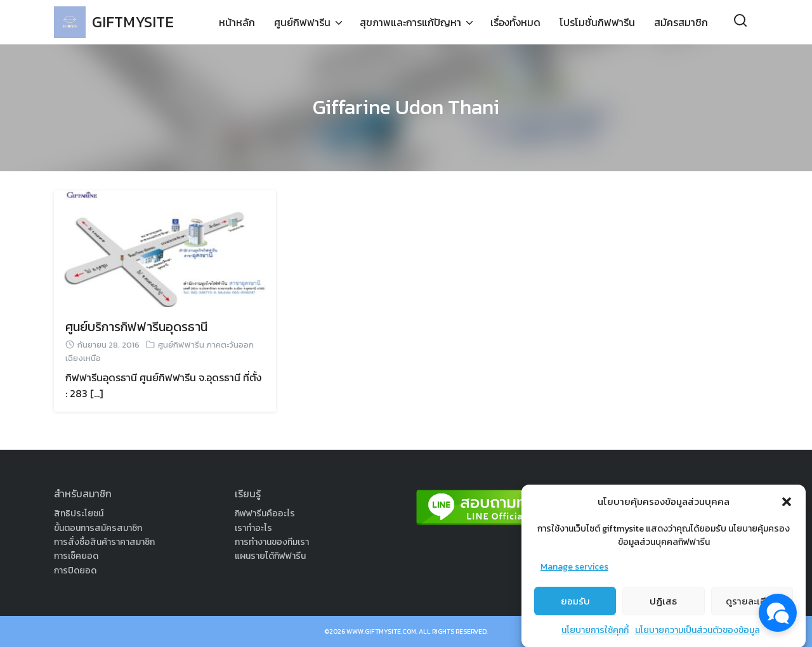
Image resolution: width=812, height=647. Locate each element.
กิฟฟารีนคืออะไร (265, 513)
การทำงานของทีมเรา (272, 542)
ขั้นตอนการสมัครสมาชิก (98, 528)
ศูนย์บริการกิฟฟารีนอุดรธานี (136, 327)
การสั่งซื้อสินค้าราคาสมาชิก (104, 542)
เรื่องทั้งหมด (515, 22)
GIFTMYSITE (133, 22)
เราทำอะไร (253, 528)
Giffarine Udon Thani (406, 107)
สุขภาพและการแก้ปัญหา (410, 22)
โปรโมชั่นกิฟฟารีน (597, 22)
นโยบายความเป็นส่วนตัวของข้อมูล (697, 638)
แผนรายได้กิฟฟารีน (270, 556)
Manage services (574, 574)
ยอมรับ (575, 608)
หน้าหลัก (237, 22)
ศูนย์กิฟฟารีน (302, 22)
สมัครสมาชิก (681, 22)
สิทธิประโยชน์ (79, 513)
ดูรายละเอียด (752, 608)
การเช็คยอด (76, 556)
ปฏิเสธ (663, 608)
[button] (787, 509)
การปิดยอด (75, 571)
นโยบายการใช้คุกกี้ (595, 638)
